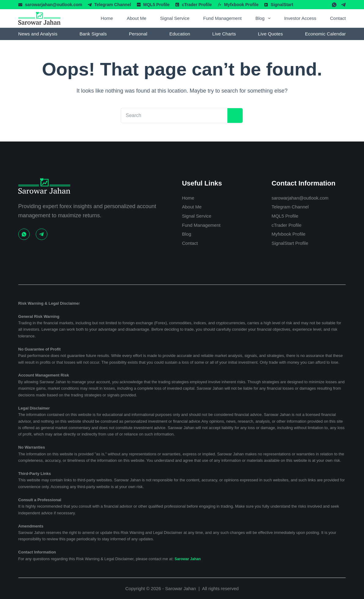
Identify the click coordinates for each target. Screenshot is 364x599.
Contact (338, 18)
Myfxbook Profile (241, 5)
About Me (137, 18)
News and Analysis (38, 34)
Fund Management (222, 18)
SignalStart (282, 5)
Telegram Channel (113, 5)
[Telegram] (343, 5)
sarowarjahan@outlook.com (54, 5)
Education (180, 34)
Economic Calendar (325, 34)
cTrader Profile (197, 5)
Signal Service (175, 18)
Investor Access (300, 18)
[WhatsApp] (334, 5)
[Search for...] (169, 116)
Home (107, 18)
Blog (264, 18)
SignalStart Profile (293, 243)
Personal (138, 34)
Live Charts (224, 34)
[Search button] (231, 116)
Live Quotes (270, 34)
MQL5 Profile (156, 5)
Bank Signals (93, 34)
